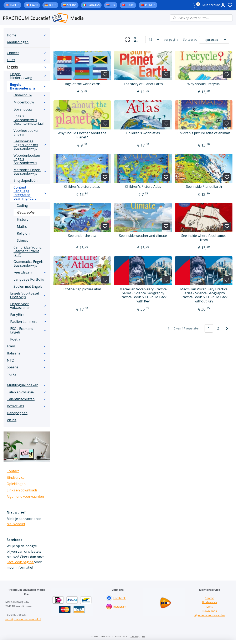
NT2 (113, 5)
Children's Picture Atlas (143, 187)
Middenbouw (30, 102)
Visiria (12, 420)
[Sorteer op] (214, 40)
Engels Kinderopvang (28, 76)
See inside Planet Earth (204, 187)
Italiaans (93, 5)
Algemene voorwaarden (25, 496)
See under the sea (82, 236)
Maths (22, 226)
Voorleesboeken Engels (26, 132)
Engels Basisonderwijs (28, 86)
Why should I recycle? (204, 84)
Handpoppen (17, 413)
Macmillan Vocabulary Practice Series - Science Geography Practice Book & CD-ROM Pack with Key (143, 295)
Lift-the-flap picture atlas (82, 289)
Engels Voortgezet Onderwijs (28, 295)
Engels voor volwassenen (28, 306)
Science (23, 240)
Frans (34, 5)
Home (27, 35)
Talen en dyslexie (27, 392)
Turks (130, 5)
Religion (23, 233)
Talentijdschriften (27, 399)
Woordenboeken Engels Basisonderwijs (27, 159)
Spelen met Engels (28, 286)
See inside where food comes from (204, 238)
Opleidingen (16, 484)
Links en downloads (22, 490)
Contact (13, 471)
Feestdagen (30, 272)
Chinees (150, 5)
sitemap (135, 636)
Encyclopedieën (25, 180)
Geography (26, 212)
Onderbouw (30, 95)
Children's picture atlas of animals (204, 133)
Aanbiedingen (18, 42)
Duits (52, 5)
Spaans (72, 5)
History (23, 219)
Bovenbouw (30, 109)
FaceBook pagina (20, 562)
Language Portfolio (29, 279)
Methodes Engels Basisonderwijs (30, 172)
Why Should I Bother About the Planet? (82, 135)
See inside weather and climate (143, 236)
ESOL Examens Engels (28, 331)
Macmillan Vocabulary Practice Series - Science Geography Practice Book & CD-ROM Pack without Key (204, 295)
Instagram (120, 607)
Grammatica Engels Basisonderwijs (29, 264)
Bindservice (16, 477)
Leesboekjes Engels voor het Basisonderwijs (30, 145)
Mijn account (214, 5)
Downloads (210, 611)
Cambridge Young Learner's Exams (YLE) (28, 251)
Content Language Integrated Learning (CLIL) (30, 193)
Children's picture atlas (82, 187)
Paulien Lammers (28, 322)
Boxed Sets (27, 406)
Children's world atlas (143, 133)
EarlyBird (28, 315)
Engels (15, 5)
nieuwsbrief (16, 524)
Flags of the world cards (82, 84)
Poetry (15, 339)
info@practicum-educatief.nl (23, 619)
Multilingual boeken (27, 385)
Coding (22, 205)
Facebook (120, 598)
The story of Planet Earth (143, 84)
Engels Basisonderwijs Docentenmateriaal (29, 120)
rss (144, 636)
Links (210, 607)
